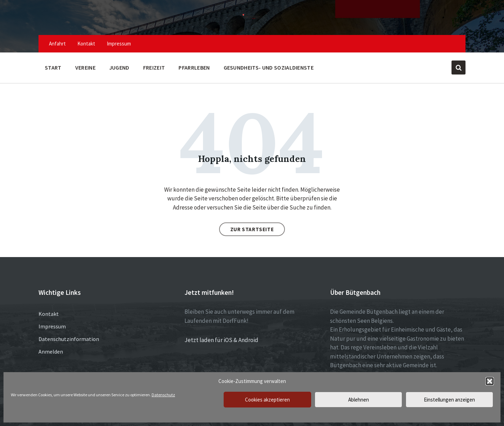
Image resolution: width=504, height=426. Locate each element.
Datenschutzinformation (69, 339)
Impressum (52, 326)
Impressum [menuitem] (119, 44)
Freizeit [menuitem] (154, 68)
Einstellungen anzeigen (449, 400)
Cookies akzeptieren (267, 400)
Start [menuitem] (53, 68)
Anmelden (51, 352)
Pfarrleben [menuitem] (194, 68)
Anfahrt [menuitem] (57, 44)
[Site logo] (252, 18)
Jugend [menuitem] (119, 68)
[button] (490, 381)
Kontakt (49, 314)
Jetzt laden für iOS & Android (221, 340)
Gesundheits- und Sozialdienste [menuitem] (269, 68)
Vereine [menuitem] (85, 68)
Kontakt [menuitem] (86, 44)
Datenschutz (163, 395)
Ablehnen (359, 400)
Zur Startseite (252, 229)
